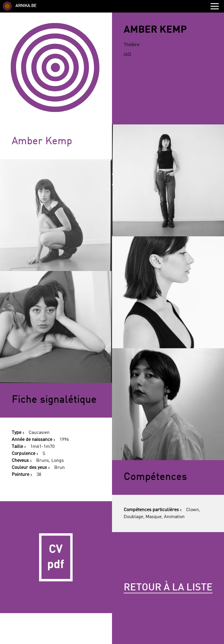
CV (56, 557)
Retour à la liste (168, 588)
